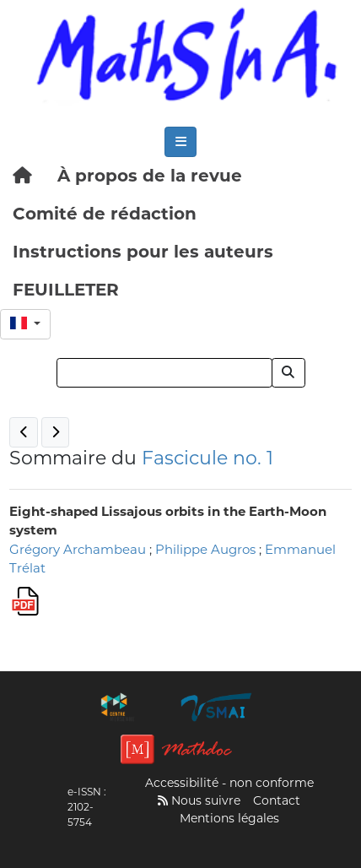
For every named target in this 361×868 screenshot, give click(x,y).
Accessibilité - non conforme (229, 783)
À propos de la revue (150, 176)
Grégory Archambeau (78, 549)
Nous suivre (199, 800)
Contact (277, 800)
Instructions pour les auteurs (143, 252)
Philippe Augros (205, 549)
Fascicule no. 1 (207, 458)
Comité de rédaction (105, 214)
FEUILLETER (66, 290)
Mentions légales (229, 818)
